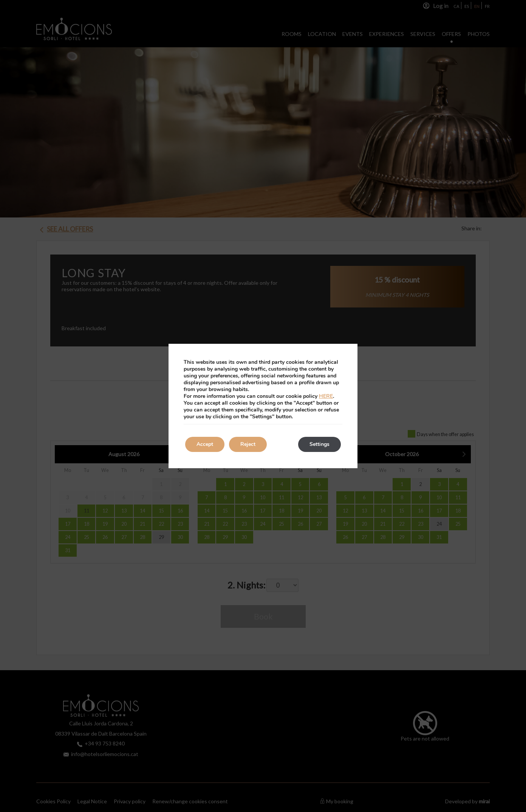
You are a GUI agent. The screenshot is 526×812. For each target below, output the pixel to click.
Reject (248, 444)
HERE (326, 396)
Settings (319, 444)
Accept (205, 444)
